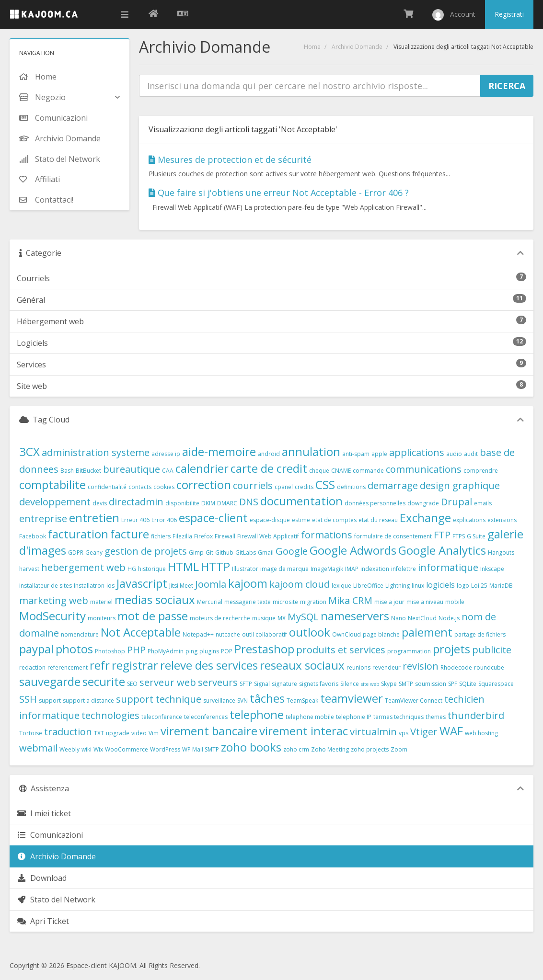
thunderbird (476, 715)
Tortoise (31, 733)
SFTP (246, 684)
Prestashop (264, 649)
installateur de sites (46, 586)
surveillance (219, 701)
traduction (68, 732)
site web (370, 684)
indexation (375, 569)
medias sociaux (155, 599)
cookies (164, 487)
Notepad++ (198, 634)
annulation (311, 451)
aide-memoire (219, 451)
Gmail (266, 553)
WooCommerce (127, 749)
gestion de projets (146, 551)
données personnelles (375, 503)
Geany (94, 553)
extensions (502, 520)
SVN (243, 701)
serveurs (218, 682)
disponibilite (182, 503)
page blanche (381, 634)
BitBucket (88, 471)
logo (463, 586)
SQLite (468, 684)
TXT (99, 733)
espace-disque (270, 520)
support (50, 701)
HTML (183, 566)
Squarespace (496, 684)
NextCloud (422, 618)
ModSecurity (52, 616)
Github (224, 553)
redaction (32, 667)
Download (42, 878)
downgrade (423, 503)
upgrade (118, 733)
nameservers (355, 616)
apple (379, 454)
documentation (301, 501)
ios (110, 586)
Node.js (449, 618)
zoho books (251, 747)
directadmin (136, 502)
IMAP (352, 569)
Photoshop (110, 651)
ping (191, 651)
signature (284, 684)
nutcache (228, 634)
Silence (350, 684)
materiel (101, 602)
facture (130, 534)
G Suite (476, 536)
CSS (325, 484)
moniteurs (102, 618)
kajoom (248, 583)
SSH (28, 699)
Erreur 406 (135, 520)
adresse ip (166, 454)
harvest (29, 569)
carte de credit (269, 468)
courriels (253, 485)
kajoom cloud (300, 584)
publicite (492, 650)
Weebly (69, 749)
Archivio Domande (357, 47)
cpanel (284, 487)
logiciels (440, 585)
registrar (135, 665)
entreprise (43, 518)
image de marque (284, 569)
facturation (78, 534)
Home (312, 47)
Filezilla (182, 536)
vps (404, 733)
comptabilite (52, 484)
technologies (110, 715)
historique (152, 569)
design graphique (460, 485)
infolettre (404, 569)
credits (304, 487)
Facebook (33, 536)
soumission (431, 684)
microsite (285, 602)
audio (454, 454)
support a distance (88, 701)
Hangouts (501, 553)
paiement (427, 632)
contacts (140, 487)
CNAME (341, 471)
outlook (310, 632)
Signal (262, 684)
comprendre (481, 471)
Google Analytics (442, 550)
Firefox (203, 536)
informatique (448, 567)
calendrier (202, 468)
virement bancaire (209, 731)
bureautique (132, 469)
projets (451, 649)
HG (132, 569)
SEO (132, 684)
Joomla (211, 584)
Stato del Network (56, 900)
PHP (136, 650)
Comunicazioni (50, 835)
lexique (341, 586)
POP (227, 651)
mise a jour (389, 602)
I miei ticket (44, 813)
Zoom (399, 749)
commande (368, 471)
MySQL (303, 617)
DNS (249, 502)
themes (436, 717)
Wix (98, 749)
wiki (87, 749)
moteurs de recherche (220, 618)
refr (100, 665)
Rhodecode (456, 667)
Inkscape (492, 569)
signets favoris (319, 684)
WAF (451, 731)
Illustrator (245, 569)
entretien (94, 518)
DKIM (208, 503)
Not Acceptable (141, 632)
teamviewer (352, 698)
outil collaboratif (265, 634)
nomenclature (80, 634)
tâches (267, 698)
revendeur (387, 667)
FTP (442, 535)
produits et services (341, 650)
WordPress (165, 749)
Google (292, 551)
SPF (453, 684)
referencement (68, 667)
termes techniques (399, 717)
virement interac (304, 731)
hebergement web (83, 567)
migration (313, 602)
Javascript (142, 583)
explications (469, 520)
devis (100, 503)
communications (424, 469)
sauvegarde (50, 681)
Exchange (425, 518)
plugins (209, 651)
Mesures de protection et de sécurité (230, 160)
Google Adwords (353, 550)
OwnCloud (347, 634)
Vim (154, 733)
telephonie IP (354, 717)
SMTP (406, 684)
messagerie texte (248, 602)
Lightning (398, 586)
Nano (399, 618)
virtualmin (373, 732)
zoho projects (370, 749)
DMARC (227, 503)
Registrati (509, 14)
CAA (168, 471)
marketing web (54, 600)
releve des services (209, 665)
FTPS (459, 536)
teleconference (162, 717)
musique (264, 618)
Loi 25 (479, 586)
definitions (351, 487)
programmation (409, 651)
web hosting (481, 733)
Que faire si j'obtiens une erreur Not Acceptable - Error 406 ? (279, 193)
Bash (67, 471)
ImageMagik (327, 569)
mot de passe (153, 616)
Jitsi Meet (181, 586)
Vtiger (424, 732)
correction (204, 484)
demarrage (393, 485)
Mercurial (210, 602)
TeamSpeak (302, 701)
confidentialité (107, 487)
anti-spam (356, 454)
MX (282, 618)
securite (104, 681)
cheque (319, 471)
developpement (55, 502)
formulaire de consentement (393, 536)
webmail (38, 748)
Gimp (196, 553)
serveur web (168, 682)
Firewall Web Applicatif (268, 536)
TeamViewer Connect (414, 701)
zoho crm (296, 749)
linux (418, 586)
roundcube (489, 667)
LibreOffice (368, 586)
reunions (358, 667)
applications (417, 452)
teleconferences (206, 717)
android (269, 454)
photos (74, 649)
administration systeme (96, 452)
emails (483, 503)
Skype (389, 684)
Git (209, 553)
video (139, 733)
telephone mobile (310, 717)
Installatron (89, 586)
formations (327, 535)
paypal (36, 649)
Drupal (456, 502)
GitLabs (246, 553)
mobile (455, 602)
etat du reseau (378, 520)
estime (301, 520)
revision (421, 666)
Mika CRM (350, 600)
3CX (29, 451)
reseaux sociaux (302, 665)
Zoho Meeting (330, 749)
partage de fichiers (480, 634)
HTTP (215, 566)
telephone (257, 714)
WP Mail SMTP (201, 749)
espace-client (213, 518)
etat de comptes (334, 520)
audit (471, 454)
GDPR (76, 553)
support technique (159, 699)
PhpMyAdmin (166, 651)
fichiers (161, 536)
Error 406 (164, 520)
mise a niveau (425, 602)
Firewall (225, 536)
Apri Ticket (43, 921)
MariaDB (501, 586)
